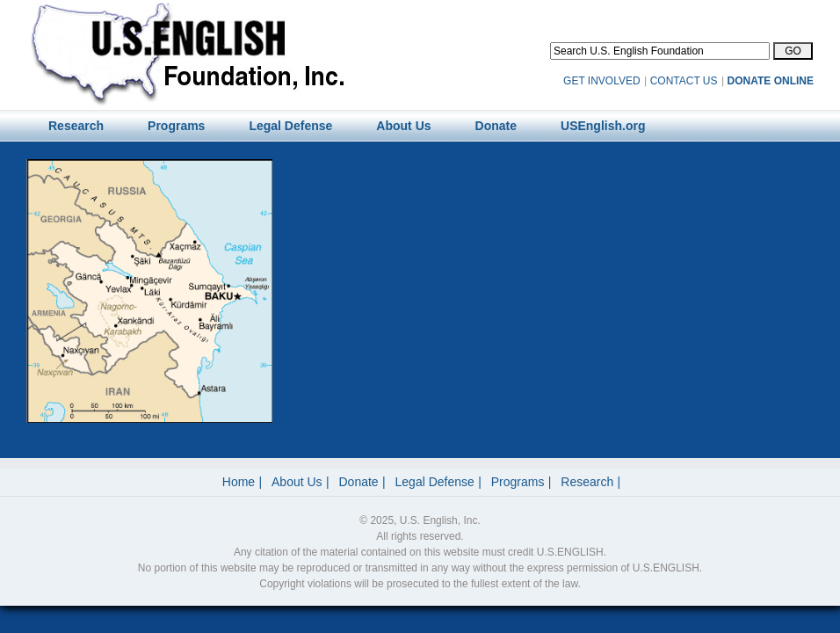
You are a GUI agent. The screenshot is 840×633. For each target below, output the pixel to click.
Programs (518, 482)
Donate (359, 482)
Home (239, 482)
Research (587, 482)
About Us (297, 482)
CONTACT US (684, 81)
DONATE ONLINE (771, 81)
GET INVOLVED (602, 81)
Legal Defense (435, 482)
